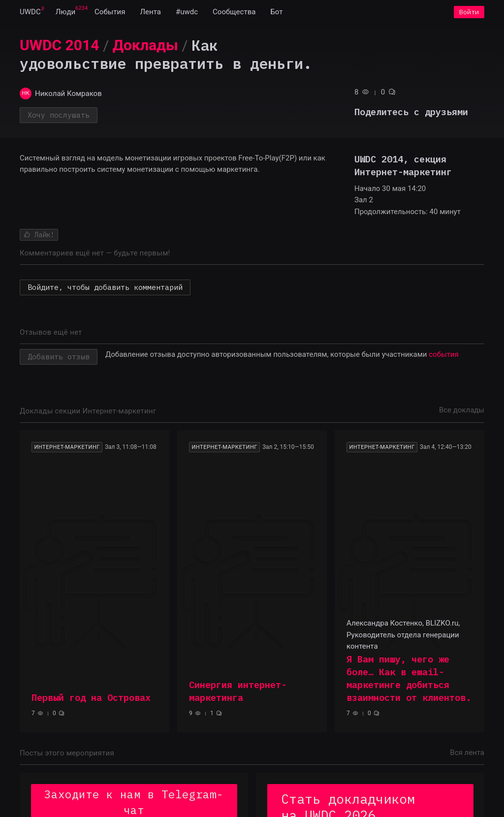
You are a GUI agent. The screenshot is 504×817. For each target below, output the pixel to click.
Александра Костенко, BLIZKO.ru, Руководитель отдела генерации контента (403, 638)
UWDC (30, 14)
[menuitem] (30, 14)
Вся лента (467, 756)
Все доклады (462, 413)
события (443, 358)
